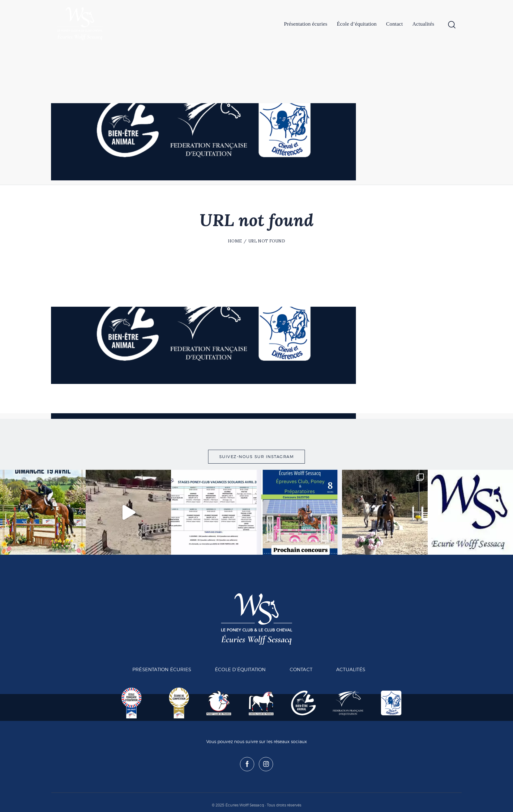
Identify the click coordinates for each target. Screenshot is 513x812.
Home (235, 241)
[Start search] (452, 25)
